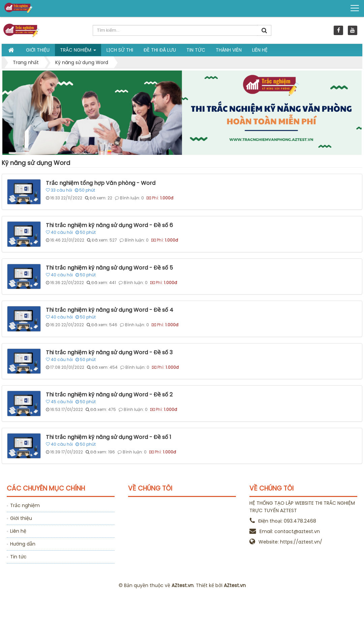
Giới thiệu (21, 518)
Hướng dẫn (23, 544)
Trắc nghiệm (25, 505)
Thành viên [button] (229, 50)
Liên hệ (18, 531)
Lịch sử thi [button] (120, 50)
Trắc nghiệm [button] (78, 51)
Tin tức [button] (196, 50)
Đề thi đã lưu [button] (160, 50)
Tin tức (18, 557)
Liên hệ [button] (260, 50)
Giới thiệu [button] (38, 50)
